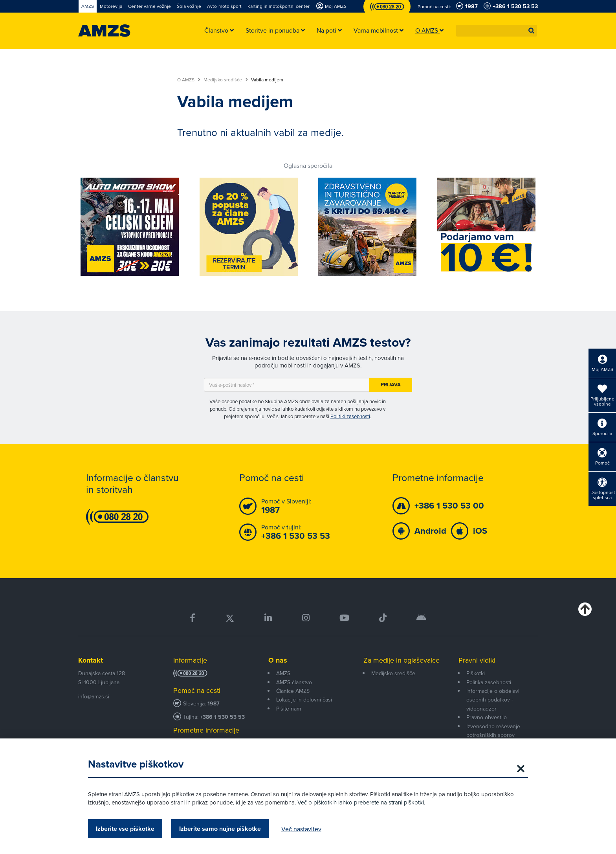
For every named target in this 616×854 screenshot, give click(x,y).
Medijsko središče (226, 80)
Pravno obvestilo (487, 717)
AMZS (283, 673)
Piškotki (476, 673)
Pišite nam (289, 709)
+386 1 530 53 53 (222, 717)
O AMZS (189, 80)
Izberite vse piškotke (125, 829)
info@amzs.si (94, 696)
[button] (532, 31)
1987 (214, 704)
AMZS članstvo (294, 682)
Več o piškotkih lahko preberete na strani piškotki (361, 802)
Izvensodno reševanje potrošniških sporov (493, 731)
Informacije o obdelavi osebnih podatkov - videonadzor (493, 700)
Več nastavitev (301, 829)
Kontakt (91, 660)
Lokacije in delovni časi (304, 700)
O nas (278, 660)
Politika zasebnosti (489, 682)
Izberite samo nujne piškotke (220, 829)
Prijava (391, 385)
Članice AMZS (293, 691)
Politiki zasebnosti (350, 416)
